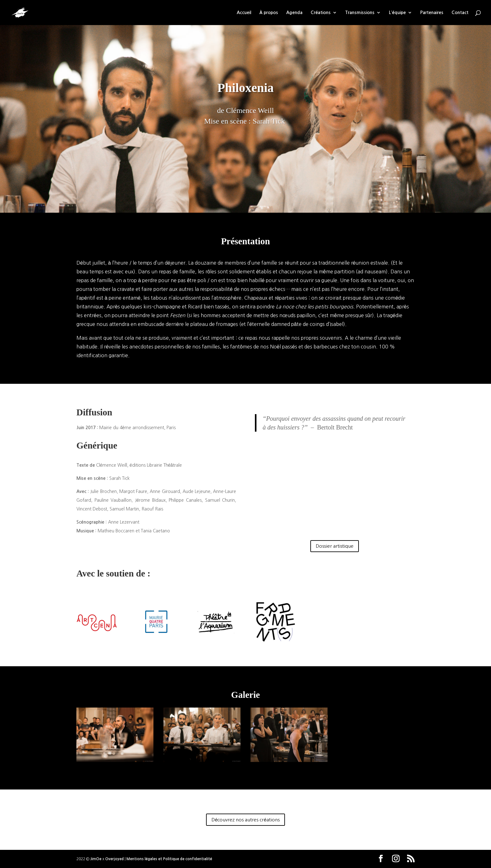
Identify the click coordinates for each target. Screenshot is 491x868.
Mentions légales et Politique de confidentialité (169, 859)
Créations (321, 13)
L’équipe (397, 13)
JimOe (96, 859)
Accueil (244, 13)
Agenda (294, 13)
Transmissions (360, 13)
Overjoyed (114, 859)
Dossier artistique (335, 546)
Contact (460, 13)
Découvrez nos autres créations (246, 820)
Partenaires (432, 13)
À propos (269, 13)
